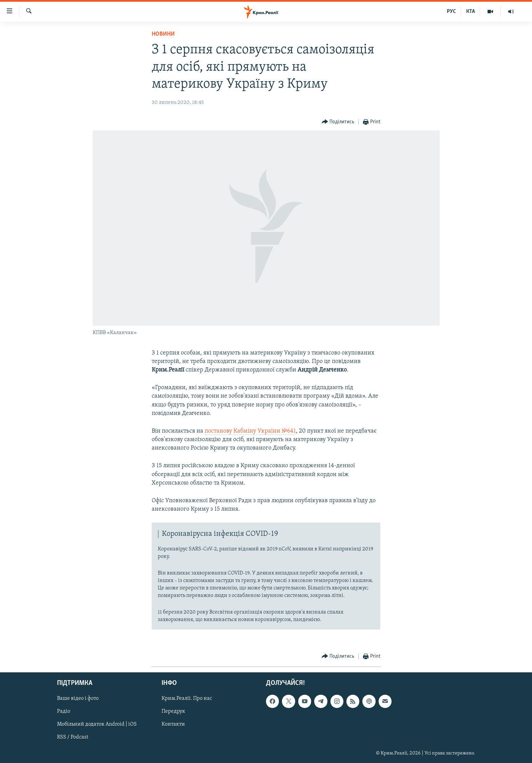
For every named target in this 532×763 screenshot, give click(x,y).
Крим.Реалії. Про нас (187, 699)
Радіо (64, 712)
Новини (163, 34)
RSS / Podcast (73, 738)
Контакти (173, 725)
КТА (471, 12)
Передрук (173, 712)
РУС (451, 12)
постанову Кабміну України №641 (250, 431)
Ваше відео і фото (78, 699)
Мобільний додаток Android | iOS (97, 725)
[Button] (338, 122)
